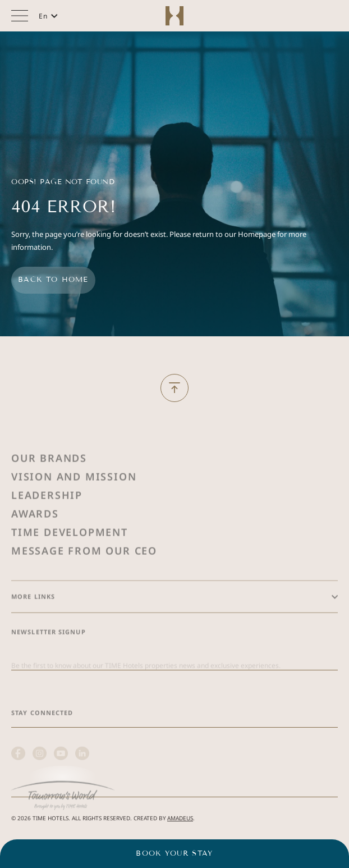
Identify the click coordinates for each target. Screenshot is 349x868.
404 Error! (63, 207)
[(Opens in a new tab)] (63, 814)
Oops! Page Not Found (63, 182)
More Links (33, 621)
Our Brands (49, 483)
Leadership (47, 520)
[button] (48, 16)
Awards (35, 538)
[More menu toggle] (20, 16)
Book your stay (174, 853)
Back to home (53, 280)
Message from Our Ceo (84, 575)
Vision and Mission (74, 501)
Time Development (70, 557)
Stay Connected (42, 737)
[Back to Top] (174, 388)
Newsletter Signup (49, 657)
